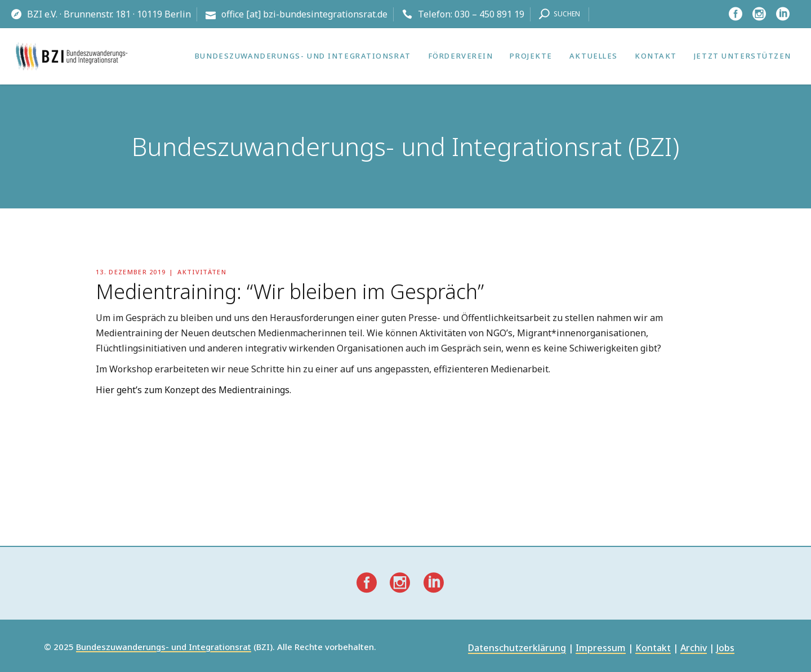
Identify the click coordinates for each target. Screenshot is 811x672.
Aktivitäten (202, 272)
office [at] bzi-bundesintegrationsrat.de (304, 14)
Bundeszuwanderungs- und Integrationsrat (164, 647)
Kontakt (653, 649)
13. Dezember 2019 (131, 272)
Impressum (601, 649)
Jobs (725, 649)
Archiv (694, 649)
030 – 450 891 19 (489, 14)
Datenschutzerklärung (517, 649)
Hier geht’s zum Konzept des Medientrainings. (193, 390)
